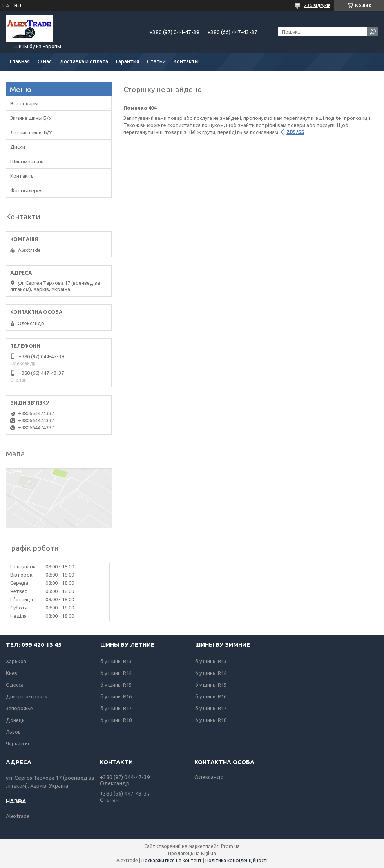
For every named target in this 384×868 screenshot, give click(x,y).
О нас (45, 61)
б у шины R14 (116, 673)
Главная (20, 61)
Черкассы (17, 743)
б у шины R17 (116, 708)
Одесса (15, 685)
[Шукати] (373, 32)
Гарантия (128, 61)
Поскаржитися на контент (172, 860)
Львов (13, 732)
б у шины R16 (116, 696)
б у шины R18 (116, 720)
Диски (18, 147)
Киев (12, 673)
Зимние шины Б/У (31, 118)
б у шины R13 (116, 661)
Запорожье (19, 708)
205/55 (295, 132)
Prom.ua (230, 846)
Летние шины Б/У (31, 132)
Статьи (156, 61)
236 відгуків (317, 5)
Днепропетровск (27, 696)
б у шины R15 (116, 685)
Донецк (15, 720)
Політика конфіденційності (236, 860)
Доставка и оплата (84, 61)
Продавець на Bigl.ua (192, 853)
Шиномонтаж (27, 161)
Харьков (16, 661)
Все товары (24, 103)
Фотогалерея (26, 190)
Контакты (186, 61)
